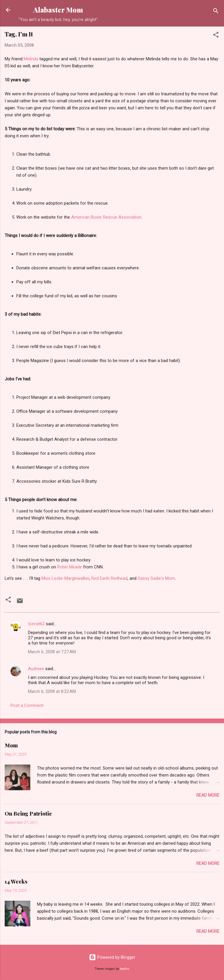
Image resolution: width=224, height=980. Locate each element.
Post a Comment (27, 705)
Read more (208, 795)
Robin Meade (70, 567)
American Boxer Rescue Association (106, 217)
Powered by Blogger (112, 957)
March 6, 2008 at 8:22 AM (52, 691)
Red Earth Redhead (109, 578)
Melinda (31, 59)
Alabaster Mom (58, 10)
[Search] (216, 12)
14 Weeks (16, 881)
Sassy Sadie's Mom (156, 578)
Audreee (36, 669)
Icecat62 (36, 624)
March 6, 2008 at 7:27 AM (52, 652)
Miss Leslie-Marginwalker (65, 578)
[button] (216, 36)
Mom (11, 745)
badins (125, 969)
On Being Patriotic (28, 814)
